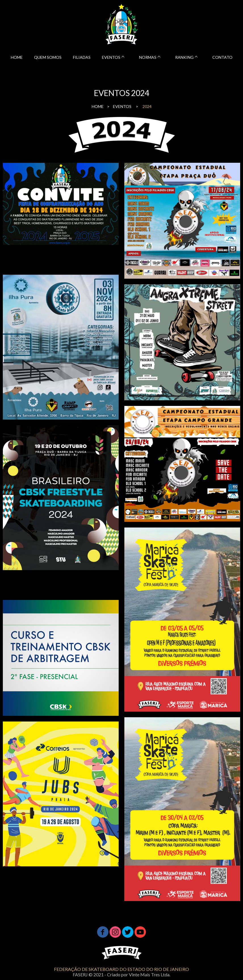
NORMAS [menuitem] (148, 57)
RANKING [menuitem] (184, 57)
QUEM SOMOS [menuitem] (48, 57)
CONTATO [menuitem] (222, 57)
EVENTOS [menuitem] (111, 57)
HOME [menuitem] (17, 57)
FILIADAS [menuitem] (82, 57)
